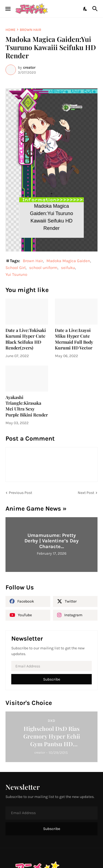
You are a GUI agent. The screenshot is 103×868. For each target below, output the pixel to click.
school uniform (43, 268)
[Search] (96, 9)
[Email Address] (51, 666)
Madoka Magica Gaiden (68, 261)
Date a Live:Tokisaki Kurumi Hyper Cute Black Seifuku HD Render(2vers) (26, 339)
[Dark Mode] (85, 9)
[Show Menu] (8, 9)
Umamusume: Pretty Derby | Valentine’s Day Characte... (51, 541)
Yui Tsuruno (16, 274)
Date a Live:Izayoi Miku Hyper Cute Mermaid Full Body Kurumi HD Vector (74, 339)
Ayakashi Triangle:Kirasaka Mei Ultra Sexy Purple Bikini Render (27, 406)
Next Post (86, 493)
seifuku (68, 268)
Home (10, 30)
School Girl (16, 268)
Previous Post (20, 493)
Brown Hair (30, 30)
